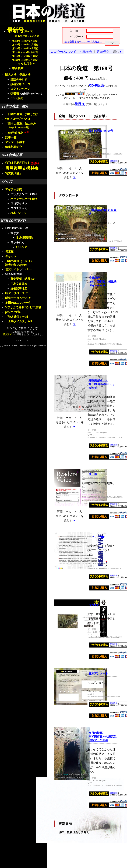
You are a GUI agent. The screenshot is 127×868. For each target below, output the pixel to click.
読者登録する (72, 42)
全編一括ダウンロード (75, 116)
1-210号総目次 (17, 133)
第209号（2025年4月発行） (26, 60)
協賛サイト (12, 269)
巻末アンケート (98, 673)
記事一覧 (11, 137)
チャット (11, 256)
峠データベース (15, 293)
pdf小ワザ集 (13, 312)
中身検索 (18, 68)
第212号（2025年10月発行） (26, 49)
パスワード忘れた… (91, 42)
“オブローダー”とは (18, 119)
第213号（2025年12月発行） (26, 45)
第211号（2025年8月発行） (26, 52)
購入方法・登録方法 (18, 75)
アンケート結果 (15, 142)
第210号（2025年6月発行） (26, 56)
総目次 (80, 104)
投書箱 (15, 93)
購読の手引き (19, 79)
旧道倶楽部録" (25, 238)
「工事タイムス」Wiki (19, 321)
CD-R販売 (17, 98)
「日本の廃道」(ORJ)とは (22, 114)
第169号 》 (103, 52)
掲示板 (9, 252)
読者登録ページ (20, 84)
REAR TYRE (97, 537)
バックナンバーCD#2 (24, 199)
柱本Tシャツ (18, 213)
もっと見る (25, 64)
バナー (28, 269)
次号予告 (94, 605)
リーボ (93, 474)
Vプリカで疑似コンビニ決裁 (23, 307)
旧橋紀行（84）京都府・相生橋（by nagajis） (103, 281)
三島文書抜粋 (19, 284)
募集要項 (16, 279)
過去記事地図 (19, 288)
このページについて (63, 52)
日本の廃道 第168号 (101, 131)
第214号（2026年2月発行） (26, 41)
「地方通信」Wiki (17, 317)
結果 (30, 279)
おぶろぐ (21, 247)
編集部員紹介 (14, 147)
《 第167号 (86, 52)
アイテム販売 (14, 189)
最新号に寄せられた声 (27, 36)
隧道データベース (16, 298)
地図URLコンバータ (18, 303)
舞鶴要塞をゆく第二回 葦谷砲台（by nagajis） (102, 384)
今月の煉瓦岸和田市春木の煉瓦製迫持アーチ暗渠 (103, 737)
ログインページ (20, 89)
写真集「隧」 (14, 174)
